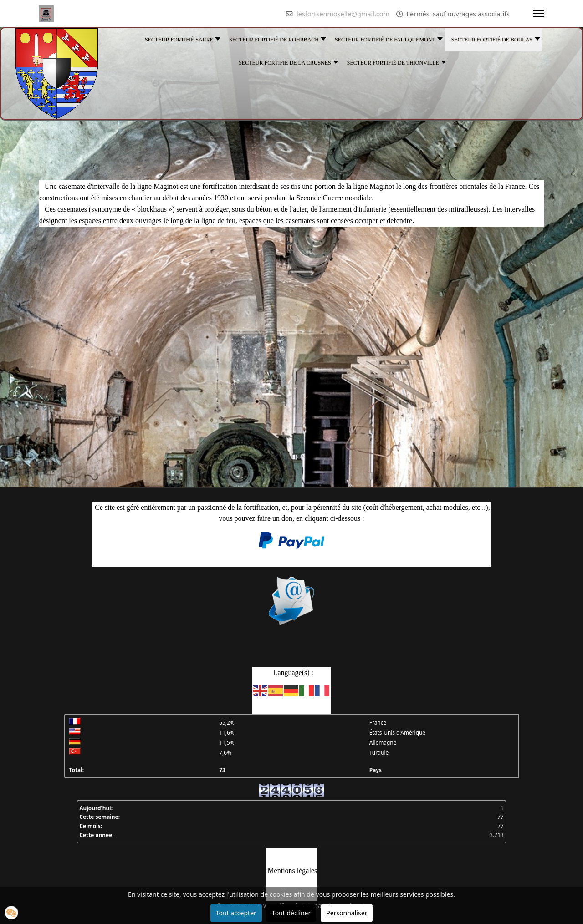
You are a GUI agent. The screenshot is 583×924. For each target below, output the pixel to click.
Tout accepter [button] (236, 913)
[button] (11, 913)
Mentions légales (292, 871)
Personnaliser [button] (347, 913)
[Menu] (539, 14)
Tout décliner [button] (291, 913)
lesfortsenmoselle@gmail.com (343, 14)
